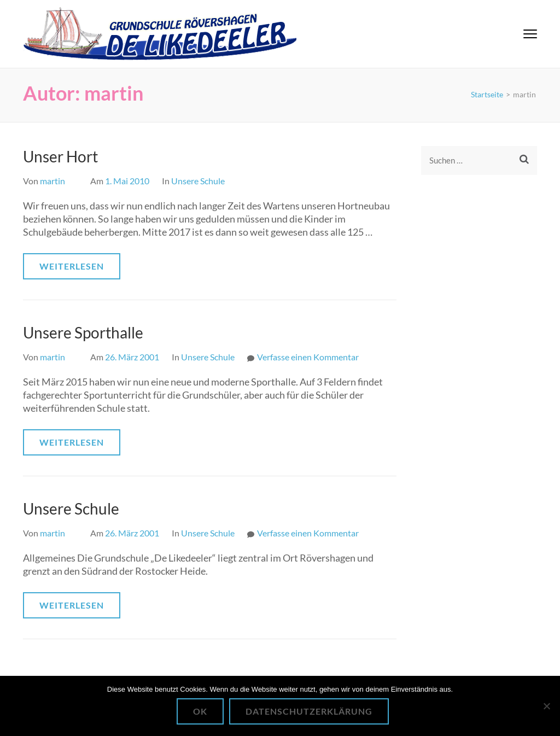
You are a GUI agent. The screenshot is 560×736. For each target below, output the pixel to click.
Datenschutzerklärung (309, 711)
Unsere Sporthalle (83, 332)
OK (200, 711)
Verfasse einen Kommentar (308, 357)
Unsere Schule (198, 181)
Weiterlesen (72, 266)
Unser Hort (60, 156)
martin (52, 181)
